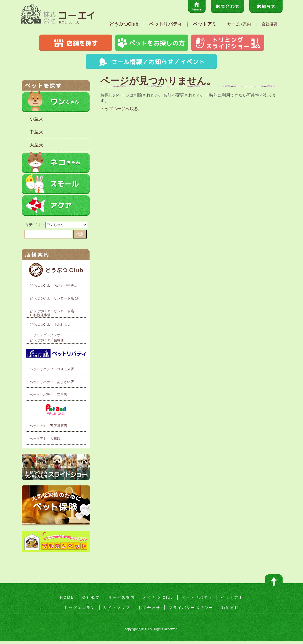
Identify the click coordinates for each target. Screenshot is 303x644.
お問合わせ (149, 608)
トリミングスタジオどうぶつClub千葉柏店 (47, 338)
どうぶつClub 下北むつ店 (50, 324)
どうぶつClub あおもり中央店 (54, 285)
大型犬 (37, 145)
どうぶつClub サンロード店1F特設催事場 (52, 313)
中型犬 (37, 132)
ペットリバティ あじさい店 (52, 382)
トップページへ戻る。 (121, 109)
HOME (67, 597)
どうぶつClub (124, 24)
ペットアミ (205, 24)
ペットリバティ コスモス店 (52, 369)
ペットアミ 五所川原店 (48, 426)
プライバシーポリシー (191, 608)
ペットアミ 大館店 (45, 439)
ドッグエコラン (80, 608)
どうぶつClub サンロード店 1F (54, 298)
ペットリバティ (166, 24)
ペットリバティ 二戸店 (48, 395)
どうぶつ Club (158, 597)
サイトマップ (117, 608)
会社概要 (269, 24)
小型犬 (37, 119)
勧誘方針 (230, 608)
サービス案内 (239, 24)
